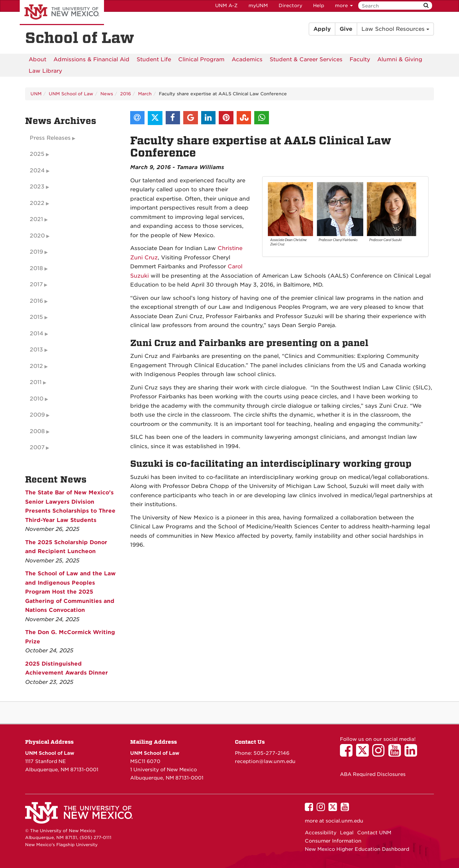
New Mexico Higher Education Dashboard (357, 849)
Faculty (360, 59)
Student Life (154, 59)
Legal (347, 833)
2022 (37, 203)
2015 (36, 317)
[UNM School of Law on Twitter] (364, 754)
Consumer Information (333, 841)
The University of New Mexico (62, 13)
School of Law (80, 38)
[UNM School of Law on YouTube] (396, 754)
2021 (36, 219)
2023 (37, 187)
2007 (37, 447)
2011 (36, 382)
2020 (37, 236)
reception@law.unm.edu (265, 761)
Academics (247, 59)
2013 (36, 350)
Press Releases (50, 138)
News (107, 94)
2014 (37, 334)
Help (319, 6)
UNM (36, 94)
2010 (37, 399)
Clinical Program (201, 59)
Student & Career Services (306, 59)
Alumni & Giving (400, 59)
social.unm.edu (344, 821)
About (37, 59)
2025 (37, 154)
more (344, 6)
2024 (37, 171)
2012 (36, 366)
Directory (290, 6)
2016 (126, 94)
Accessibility (321, 833)
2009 (37, 415)
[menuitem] (37, 59)
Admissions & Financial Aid (91, 59)
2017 (36, 284)
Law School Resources (395, 29)
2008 (37, 431)
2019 (36, 252)
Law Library (45, 71)
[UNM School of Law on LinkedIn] (413, 754)
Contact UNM (374, 833)
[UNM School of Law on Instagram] (380, 754)
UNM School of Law (71, 94)
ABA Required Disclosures (373, 774)
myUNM (258, 6)
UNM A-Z (226, 6)
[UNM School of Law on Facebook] (348, 754)
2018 (36, 268)
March (145, 94)
